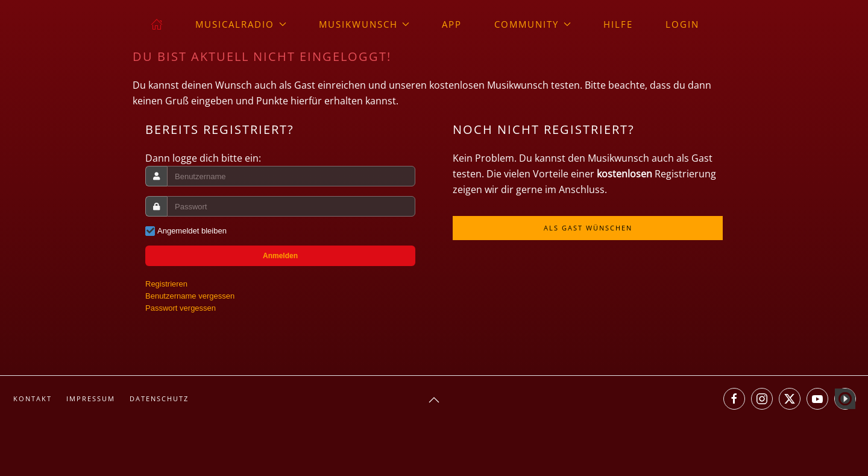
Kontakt (33, 398)
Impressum (91, 398)
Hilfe (618, 24)
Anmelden (280, 256)
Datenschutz (159, 398)
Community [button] (533, 24)
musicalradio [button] (241, 24)
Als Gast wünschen (588, 228)
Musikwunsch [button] (364, 24)
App (452, 24)
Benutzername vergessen (190, 296)
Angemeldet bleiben (192, 231)
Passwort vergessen (181, 308)
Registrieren (166, 284)
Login (682, 24)
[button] (434, 400)
